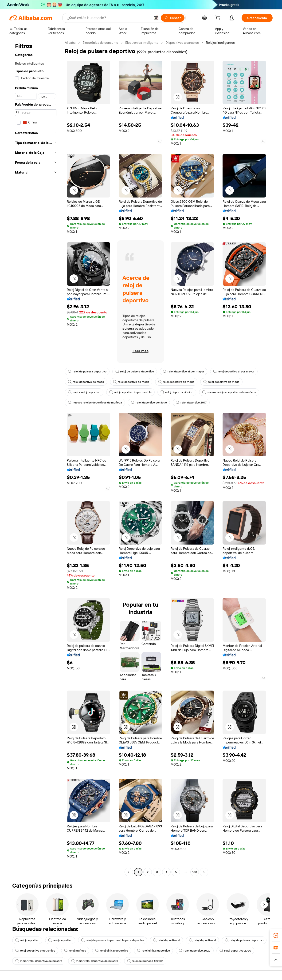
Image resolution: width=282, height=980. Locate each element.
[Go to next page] (204, 872)
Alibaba (70, 43)
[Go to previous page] (129, 872)
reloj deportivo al (166, 940)
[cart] (219, 19)
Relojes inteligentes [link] (220, 43)
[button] (156, 18)
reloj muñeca (75, 951)
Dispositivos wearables (182, 43)
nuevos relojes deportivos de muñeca (229, 392)
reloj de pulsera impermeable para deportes (113, 940)
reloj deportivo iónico (177, 392)
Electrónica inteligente (142, 43)
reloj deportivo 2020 (195, 951)
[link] (276, 935)
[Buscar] (173, 18)
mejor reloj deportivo (84, 392)
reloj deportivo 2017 (191, 403)
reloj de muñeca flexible (145, 961)
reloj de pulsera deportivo (87, 371)
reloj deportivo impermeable (130, 392)
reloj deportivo (27, 940)
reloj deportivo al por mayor (184, 371)
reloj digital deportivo (112, 951)
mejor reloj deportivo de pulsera (39, 961)
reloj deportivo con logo (149, 403)
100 (195, 872)
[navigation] (36, 458)
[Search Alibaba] (108, 18)
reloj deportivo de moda (86, 382)
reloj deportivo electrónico (35, 951)
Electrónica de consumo (100, 43)
